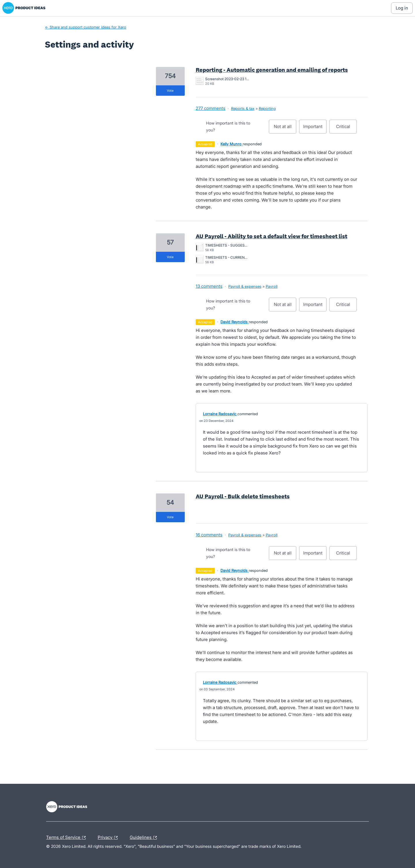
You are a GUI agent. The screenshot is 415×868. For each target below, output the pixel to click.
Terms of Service (67, 838)
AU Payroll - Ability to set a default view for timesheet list (271, 236)
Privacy (109, 838)
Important (315, 129)
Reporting (267, 108)
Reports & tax (243, 108)
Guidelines (145, 838)
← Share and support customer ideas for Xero (86, 27)
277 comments (211, 108)
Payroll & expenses (245, 286)
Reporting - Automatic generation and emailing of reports (272, 70)
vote (170, 91)
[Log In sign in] (402, 8)
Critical (346, 129)
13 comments (209, 286)
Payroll (272, 286)
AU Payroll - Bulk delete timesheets (243, 496)
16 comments (209, 535)
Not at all (285, 129)
